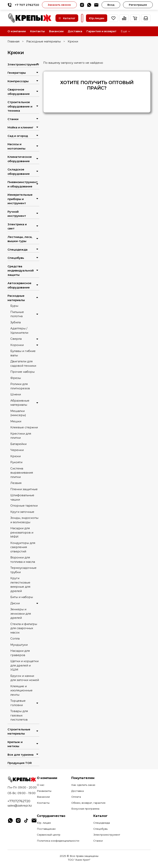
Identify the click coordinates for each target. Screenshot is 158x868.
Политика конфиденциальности (58, 841)
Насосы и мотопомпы (16, 146)
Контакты (37, 31)
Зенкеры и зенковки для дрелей (21, 613)
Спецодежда (17, 250)
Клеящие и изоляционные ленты (21, 690)
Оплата (76, 797)
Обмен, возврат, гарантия (88, 803)
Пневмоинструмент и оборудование (21, 184)
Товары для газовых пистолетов (19, 715)
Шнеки (16, 394)
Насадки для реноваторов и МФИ (22, 532)
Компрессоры (18, 81)
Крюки (16, 456)
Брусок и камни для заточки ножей (25, 678)
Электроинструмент (21, 64)
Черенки (17, 450)
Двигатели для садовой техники (23, 363)
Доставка (75, 31)
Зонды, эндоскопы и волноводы (24, 520)
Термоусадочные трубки (23, 570)
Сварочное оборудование (19, 92)
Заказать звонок (59, 5)
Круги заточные (22, 512)
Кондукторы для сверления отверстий (23, 547)
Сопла (15, 638)
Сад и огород (18, 136)
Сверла (16, 339)
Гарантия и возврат (101, 31)
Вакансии (56, 31)
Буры (14, 306)
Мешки (16, 421)
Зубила (16, 322)
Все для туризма (21, 755)
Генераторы (17, 73)
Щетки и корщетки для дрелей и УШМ (24, 665)
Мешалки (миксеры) (18, 413)
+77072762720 (19, 801)
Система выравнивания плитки (22, 473)
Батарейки (18, 444)
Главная (13, 41)
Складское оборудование (19, 172)
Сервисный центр (49, 835)
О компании (17, 31)
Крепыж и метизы (15, 744)
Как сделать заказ (83, 785)
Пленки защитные (24, 489)
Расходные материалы (44, 41)
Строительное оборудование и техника (20, 106)
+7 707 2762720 (23, 5)
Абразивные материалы (20, 403)
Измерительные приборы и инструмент (20, 199)
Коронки (17, 345)
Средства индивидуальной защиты (21, 271)
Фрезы (16, 378)
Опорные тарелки (24, 506)
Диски (15, 603)
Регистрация (138, 5)
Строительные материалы (19, 732)
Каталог (67, 18)
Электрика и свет (17, 226)
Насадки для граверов (20, 653)
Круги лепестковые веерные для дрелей (20, 585)
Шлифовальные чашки (22, 497)
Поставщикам (46, 829)
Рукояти (16, 462)
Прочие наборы (22, 372)
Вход (111, 5)
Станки (13, 119)
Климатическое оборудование (20, 159)
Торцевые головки (18, 703)
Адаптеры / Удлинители (19, 330)
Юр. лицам (44, 823)
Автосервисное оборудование (19, 285)
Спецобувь (16, 258)
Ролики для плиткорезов (20, 386)
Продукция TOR (20, 763)
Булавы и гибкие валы (23, 353)
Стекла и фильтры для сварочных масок (24, 628)
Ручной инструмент (17, 214)
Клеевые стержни (24, 427)
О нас (41, 785)
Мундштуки (19, 645)
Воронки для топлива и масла (23, 560)
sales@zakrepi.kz (20, 806)
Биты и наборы (22, 597)
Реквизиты (44, 791)
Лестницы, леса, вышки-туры (20, 239)
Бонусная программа (85, 809)
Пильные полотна (17, 314)
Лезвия (16, 483)
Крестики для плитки (21, 436)
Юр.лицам (97, 18)
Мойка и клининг (21, 127)
